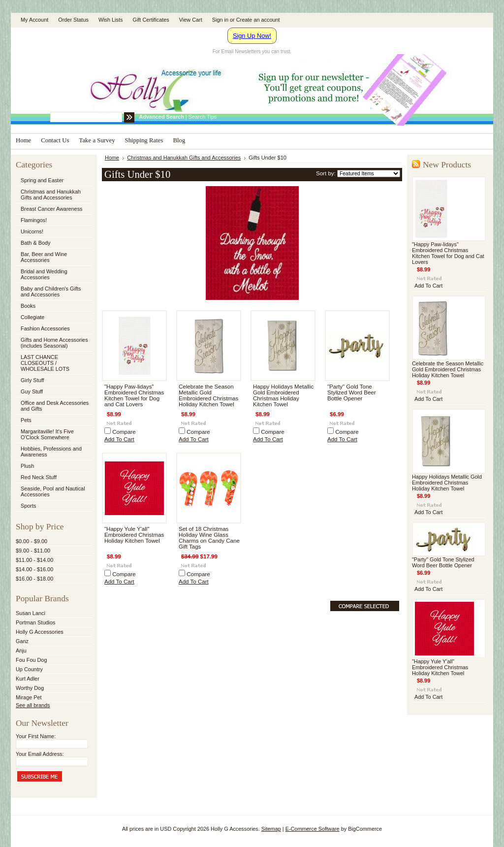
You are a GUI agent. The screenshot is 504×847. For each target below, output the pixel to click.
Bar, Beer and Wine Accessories (53, 257)
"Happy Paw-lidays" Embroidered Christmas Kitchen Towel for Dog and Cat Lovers (134, 395)
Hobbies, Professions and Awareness (53, 452)
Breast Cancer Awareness (52, 209)
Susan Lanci (31, 613)
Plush (27, 466)
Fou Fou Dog (31, 660)
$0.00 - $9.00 (31, 541)
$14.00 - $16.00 (34, 569)
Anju (21, 651)
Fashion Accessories (53, 329)
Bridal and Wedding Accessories (44, 274)
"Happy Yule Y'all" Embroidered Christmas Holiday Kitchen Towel (134, 535)
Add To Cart (119, 439)
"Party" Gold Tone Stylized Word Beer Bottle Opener (352, 392)
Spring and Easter (42, 180)
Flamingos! (34, 220)
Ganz (22, 641)
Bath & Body (35, 243)
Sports (53, 506)
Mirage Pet (29, 697)
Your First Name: (36, 736)
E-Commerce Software (313, 829)
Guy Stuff (32, 391)
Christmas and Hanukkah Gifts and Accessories (53, 195)
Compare (124, 432)
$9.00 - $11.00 (33, 551)
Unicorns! (32, 231)
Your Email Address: (40, 754)
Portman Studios (35, 622)
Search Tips (203, 117)
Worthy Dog (30, 688)
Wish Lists (111, 20)
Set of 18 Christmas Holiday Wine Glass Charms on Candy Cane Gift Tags (209, 538)
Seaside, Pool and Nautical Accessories (53, 491)
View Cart (191, 20)
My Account (34, 20)
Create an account (258, 20)
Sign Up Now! (252, 36)
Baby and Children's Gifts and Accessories (51, 292)
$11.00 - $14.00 (34, 560)
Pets (53, 421)
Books (28, 306)
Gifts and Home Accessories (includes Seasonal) (53, 343)
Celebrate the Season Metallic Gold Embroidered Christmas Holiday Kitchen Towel (208, 395)
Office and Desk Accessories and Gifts (55, 406)
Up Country (29, 669)
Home (112, 158)
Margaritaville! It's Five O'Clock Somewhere (47, 434)
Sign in (220, 20)
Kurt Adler (28, 679)
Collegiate (53, 318)
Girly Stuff (53, 381)
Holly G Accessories (40, 632)
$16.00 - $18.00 (34, 579)
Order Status (73, 20)
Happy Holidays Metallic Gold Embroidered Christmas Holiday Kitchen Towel (283, 395)
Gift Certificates (151, 20)
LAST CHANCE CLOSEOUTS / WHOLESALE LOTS (45, 363)
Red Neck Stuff (39, 477)
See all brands (33, 705)
